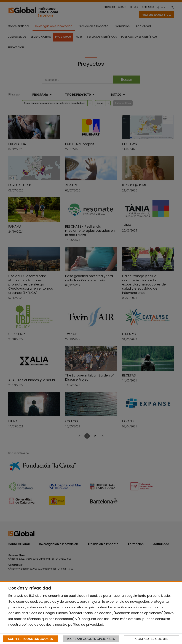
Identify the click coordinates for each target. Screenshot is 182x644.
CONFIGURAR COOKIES (152, 639)
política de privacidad (86, 624)
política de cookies (37, 624)
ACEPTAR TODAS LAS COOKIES (30, 639)
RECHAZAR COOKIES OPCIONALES (91, 639)
